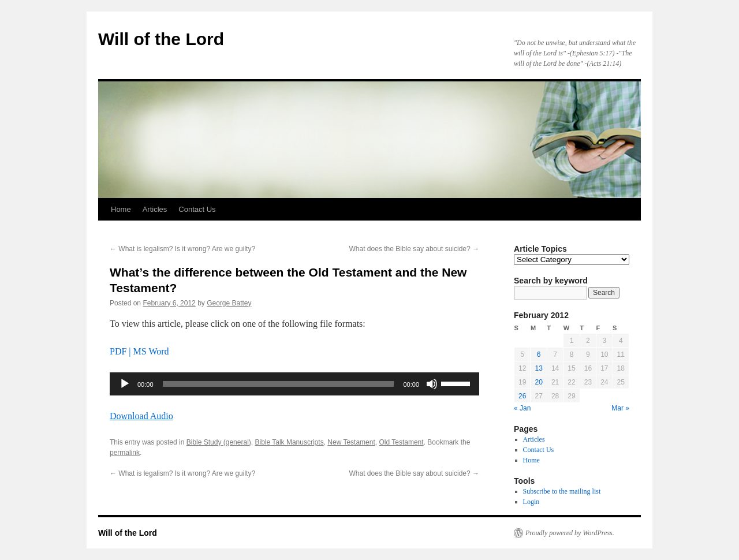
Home (121, 209)
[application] (294, 384)
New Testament (351, 442)
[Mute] (432, 384)
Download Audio (141, 416)
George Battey (229, 303)
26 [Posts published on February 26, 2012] (522, 396)
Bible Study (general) (219, 442)
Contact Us (197, 209)
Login (531, 502)
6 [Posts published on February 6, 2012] (539, 354)
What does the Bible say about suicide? (414, 249)
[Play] (125, 384)
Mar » (620, 408)
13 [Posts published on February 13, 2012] (538, 368)
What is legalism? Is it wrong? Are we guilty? (182, 249)
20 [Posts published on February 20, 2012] (538, 382)
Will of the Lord (161, 39)
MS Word (151, 351)
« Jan (522, 408)
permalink (125, 453)
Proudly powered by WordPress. (570, 533)
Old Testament (401, 442)
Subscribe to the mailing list (562, 491)
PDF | (122, 351)
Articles (155, 209)
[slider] (279, 384)
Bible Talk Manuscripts (289, 442)
